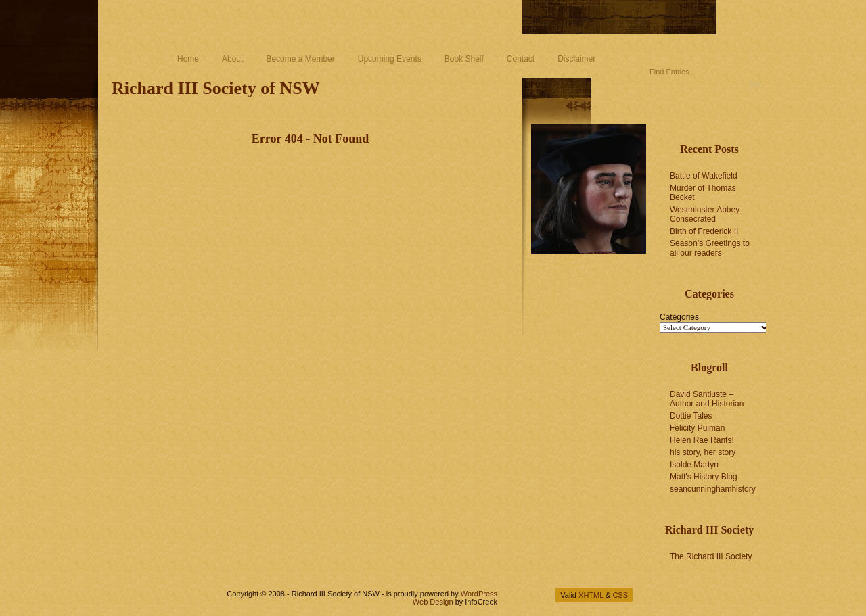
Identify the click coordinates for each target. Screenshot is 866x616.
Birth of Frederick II (704, 231)
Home (188, 59)
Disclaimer (576, 59)
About (232, 59)
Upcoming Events (390, 59)
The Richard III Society (711, 556)
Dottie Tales (691, 416)
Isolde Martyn (694, 465)
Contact (521, 59)
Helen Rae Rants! (702, 440)
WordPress (479, 594)
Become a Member (300, 59)
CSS (620, 595)
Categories (679, 317)
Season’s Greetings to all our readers (710, 248)
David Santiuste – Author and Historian (707, 399)
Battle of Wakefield (704, 176)
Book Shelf (464, 59)
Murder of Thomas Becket (703, 193)
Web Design (433, 602)
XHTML (591, 595)
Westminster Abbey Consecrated (705, 214)
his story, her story (703, 452)
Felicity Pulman (697, 428)
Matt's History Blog (704, 477)
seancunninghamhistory (713, 489)
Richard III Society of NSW (216, 88)
